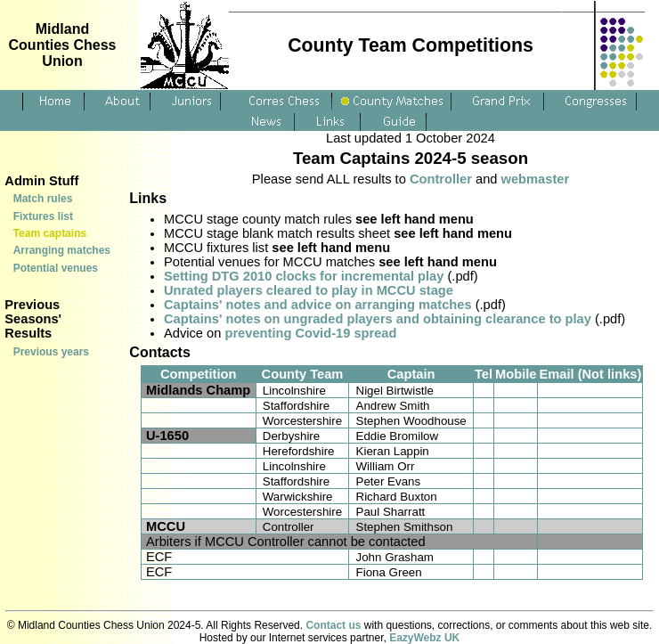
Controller (441, 179)
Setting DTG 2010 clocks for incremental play (304, 276)
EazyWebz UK (424, 638)
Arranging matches (62, 250)
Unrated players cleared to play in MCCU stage (309, 290)
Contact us (333, 625)
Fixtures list (43, 216)
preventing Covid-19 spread (310, 333)
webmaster (536, 179)
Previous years (51, 352)
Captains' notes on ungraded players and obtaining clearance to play (378, 319)
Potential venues (56, 268)
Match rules (43, 199)
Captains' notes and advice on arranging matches (318, 305)
